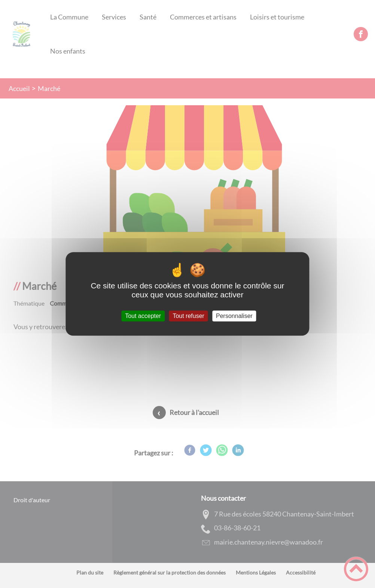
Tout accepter (143, 316)
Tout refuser (188, 316)
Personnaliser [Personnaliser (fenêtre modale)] (234, 316)
